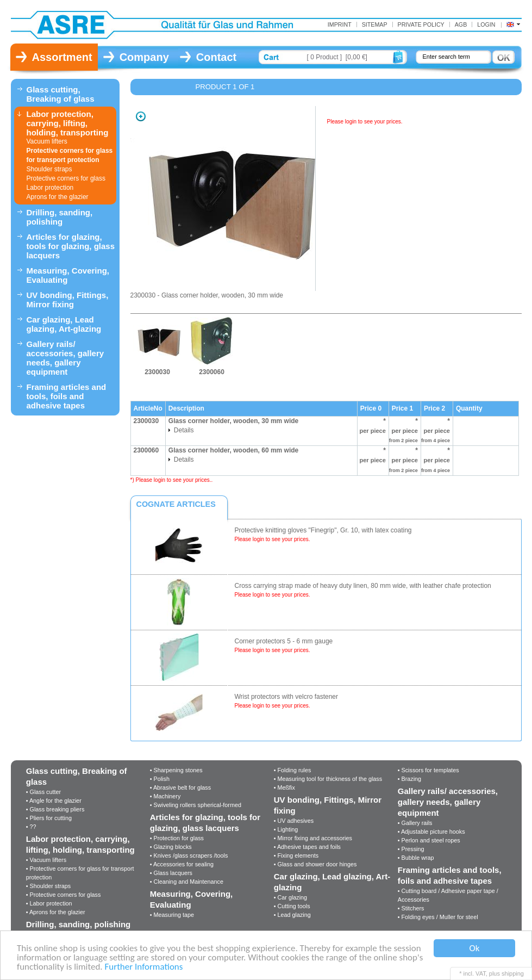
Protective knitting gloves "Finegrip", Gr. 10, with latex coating (323, 530)
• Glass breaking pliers (55, 809)
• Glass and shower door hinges (315, 864)
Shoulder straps (49, 169)
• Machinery (165, 796)
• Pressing (411, 849)
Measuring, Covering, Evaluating (68, 275)
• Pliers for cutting (49, 818)
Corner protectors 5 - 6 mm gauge (284, 641)
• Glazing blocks (171, 847)
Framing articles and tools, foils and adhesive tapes (67, 396)
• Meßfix (284, 787)
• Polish (160, 779)
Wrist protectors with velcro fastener (287, 697)
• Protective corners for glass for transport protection (80, 873)
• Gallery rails (415, 823)
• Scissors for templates (428, 770)
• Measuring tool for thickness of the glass (328, 779)
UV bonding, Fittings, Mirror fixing (68, 300)
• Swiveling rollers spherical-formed (196, 805)
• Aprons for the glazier (56, 912)
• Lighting (286, 829)
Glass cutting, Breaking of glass (61, 94)
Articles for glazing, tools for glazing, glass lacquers (71, 246)
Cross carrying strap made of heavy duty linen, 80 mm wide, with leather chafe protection (363, 586)
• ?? (31, 827)
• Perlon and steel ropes (429, 840)
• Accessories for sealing (182, 864)
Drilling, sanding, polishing (60, 217)
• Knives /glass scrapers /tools (189, 855)
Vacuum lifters (47, 141)
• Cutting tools (292, 906)
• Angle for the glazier (54, 801)
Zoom (141, 116)
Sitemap (375, 24)
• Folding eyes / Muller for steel (438, 917)
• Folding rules (293, 770)
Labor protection (50, 188)
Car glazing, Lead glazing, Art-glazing (64, 324)
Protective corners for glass (66, 178)
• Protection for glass (177, 838)
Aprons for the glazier (58, 197)
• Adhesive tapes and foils (307, 847)
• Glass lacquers (171, 873)
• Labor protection (49, 903)
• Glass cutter (43, 792)
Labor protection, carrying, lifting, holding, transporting (68, 123)
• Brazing (409, 779)
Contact (216, 57)
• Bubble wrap (416, 858)
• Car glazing (290, 897)
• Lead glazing (292, 915)
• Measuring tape (172, 915)
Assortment (62, 57)
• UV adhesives (294, 821)
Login (486, 24)
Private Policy (421, 24)
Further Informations (144, 967)
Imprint (340, 24)
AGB (461, 24)
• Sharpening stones (176, 770)
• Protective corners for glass (64, 895)
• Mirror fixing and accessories (313, 838)
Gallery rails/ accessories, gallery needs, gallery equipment (65, 358)
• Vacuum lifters (46, 860)
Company (144, 57)
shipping (513, 973)
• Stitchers (411, 908)
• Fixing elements (296, 855)
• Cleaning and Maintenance (187, 882)
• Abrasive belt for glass (180, 787)
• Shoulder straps (48, 886)
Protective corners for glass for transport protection (70, 155)
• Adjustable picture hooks (431, 832)
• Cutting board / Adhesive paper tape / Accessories (448, 895)
